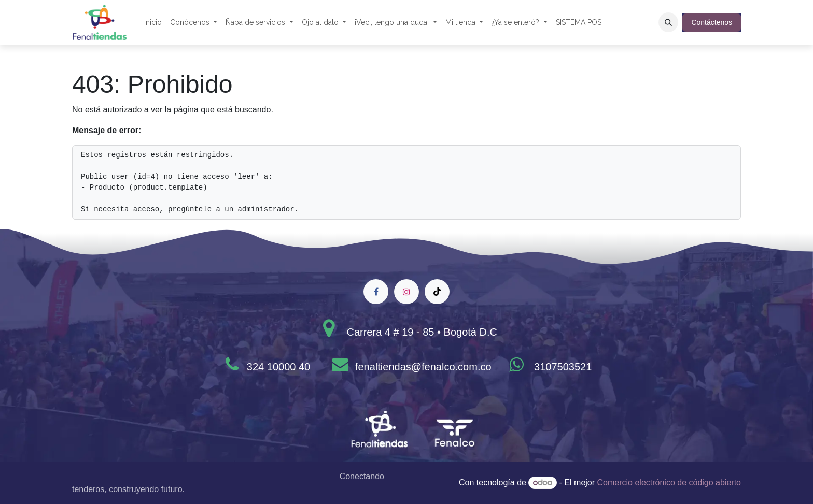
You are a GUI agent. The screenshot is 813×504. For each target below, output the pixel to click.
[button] (668, 22)
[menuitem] (153, 23)
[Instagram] (406, 292)
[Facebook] (376, 292)
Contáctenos (712, 22)
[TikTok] (437, 292)
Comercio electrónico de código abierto (669, 483)
